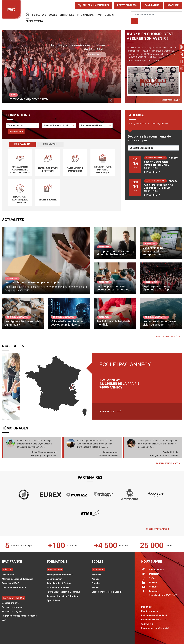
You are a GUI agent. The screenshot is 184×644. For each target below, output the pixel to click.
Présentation (8, 575)
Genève (95, 588)
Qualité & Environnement (14, 588)
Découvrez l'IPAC (171, 100)
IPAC (99, 15)
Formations (39, 15)
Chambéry (97, 583)
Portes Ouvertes (127, 5)
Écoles (53, 15)
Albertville (97, 575)
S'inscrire (152, 172)
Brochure (173, 5)
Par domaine (22, 144)
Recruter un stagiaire (12, 612)
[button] (111, 101)
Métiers (109, 15)
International (85, 15)
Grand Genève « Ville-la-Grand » (107, 592)
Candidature (152, 5)
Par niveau (50, 144)
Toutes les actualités (168, 336)
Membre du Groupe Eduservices (17, 579)
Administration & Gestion (59, 583)
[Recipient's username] (156, 15)
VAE (4, 620)
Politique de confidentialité (154, 615)
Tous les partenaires (158, 529)
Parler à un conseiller (94, 5)
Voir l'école (107, 411)
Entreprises (67, 15)
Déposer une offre (11, 603)
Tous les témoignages (168, 463)
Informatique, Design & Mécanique (64, 592)
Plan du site (147, 607)
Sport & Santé (54, 600)
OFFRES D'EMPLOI (35, 21)
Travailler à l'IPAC (11, 583)
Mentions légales (149, 611)
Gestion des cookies (151, 620)
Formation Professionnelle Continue (19, 616)
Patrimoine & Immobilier (59, 588)
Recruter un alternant (12, 607)
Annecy (95, 579)
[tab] (22, 144)
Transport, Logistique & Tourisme (63, 596)
